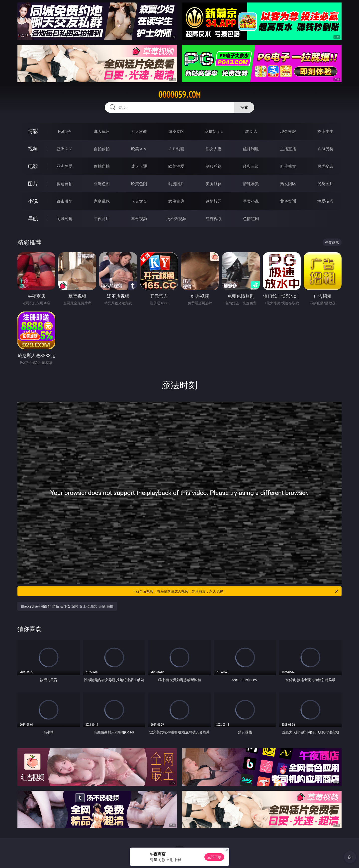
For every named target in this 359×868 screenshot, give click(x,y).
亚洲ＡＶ (65, 149)
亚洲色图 (102, 184)
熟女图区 (288, 184)
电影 (33, 166)
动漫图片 (176, 184)
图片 (33, 184)
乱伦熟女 (288, 166)
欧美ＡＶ (139, 149)
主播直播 (288, 149)
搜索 (244, 107)
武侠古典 (176, 201)
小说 (33, 201)
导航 (33, 218)
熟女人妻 (214, 149)
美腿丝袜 (214, 184)
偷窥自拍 (65, 184)
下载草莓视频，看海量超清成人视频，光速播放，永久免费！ (236, 591)
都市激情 (65, 201)
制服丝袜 (214, 166)
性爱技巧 (325, 201)
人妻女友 (139, 201)
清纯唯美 (251, 184)
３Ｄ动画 (176, 149)
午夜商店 (102, 219)
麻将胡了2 (214, 131)
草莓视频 (139, 219)
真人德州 (102, 131)
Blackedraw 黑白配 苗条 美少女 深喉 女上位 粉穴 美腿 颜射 (67, 606)
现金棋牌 (288, 131)
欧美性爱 (176, 166)
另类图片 (325, 184)
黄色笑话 (288, 201)
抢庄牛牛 (325, 131)
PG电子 (64, 131)
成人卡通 (139, 166)
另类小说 (251, 201)
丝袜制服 (251, 149)
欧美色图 (139, 184)
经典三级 (251, 166)
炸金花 (251, 131)
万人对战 (139, 131)
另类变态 (325, 166)
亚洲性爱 (65, 166)
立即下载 (214, 857)
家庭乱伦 (102, 201)
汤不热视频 (176, 219)
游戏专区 (176, 131)
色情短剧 (251, 219)
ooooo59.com (179, 95)
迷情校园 (214, 201)
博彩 (33, 131)
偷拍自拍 (102, 166)
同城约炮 (65, 219)
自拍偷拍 (102, 149)
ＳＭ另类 (325, 149)
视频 (33, 149)
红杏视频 (214, 219)
